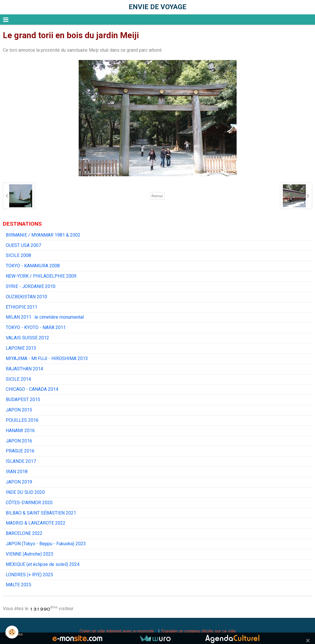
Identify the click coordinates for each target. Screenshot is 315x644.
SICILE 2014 (18, 379)
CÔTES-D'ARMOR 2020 (29, 503)
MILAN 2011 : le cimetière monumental (45, 317)
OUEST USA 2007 (23, 245)
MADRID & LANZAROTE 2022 (36, 523)
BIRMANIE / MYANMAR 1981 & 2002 (43, 235)
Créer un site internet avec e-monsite (117, 631)
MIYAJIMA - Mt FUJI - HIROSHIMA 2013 (47, 358)
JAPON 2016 (19, 441)
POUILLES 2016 (22, 420)
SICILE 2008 (18, 255)
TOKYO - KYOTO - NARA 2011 (36, 327)
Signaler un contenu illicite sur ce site (198, 631)
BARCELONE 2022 (24, 533)
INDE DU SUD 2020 (25, 492)
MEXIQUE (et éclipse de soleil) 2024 (43, 564)
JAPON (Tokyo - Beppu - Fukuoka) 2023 (46, 544)
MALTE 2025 (19, 585)
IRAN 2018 (17, 472)
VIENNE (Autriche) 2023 (30, 554)
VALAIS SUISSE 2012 (27, 338)
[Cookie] (12, 632)
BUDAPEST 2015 (23, 400)
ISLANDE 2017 (21, 461)
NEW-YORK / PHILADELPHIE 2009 (41, 276)
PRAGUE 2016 (20, 451)
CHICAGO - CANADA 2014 (32, 389)
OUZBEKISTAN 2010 (26, 297)
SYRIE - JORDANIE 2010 (31, 286)
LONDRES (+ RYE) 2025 (29, 575)
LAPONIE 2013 (21, 348)
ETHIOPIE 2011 (22, 307)
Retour (157, 196)
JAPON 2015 (19, 410)
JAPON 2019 (19, 482)
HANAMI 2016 (20, 431)
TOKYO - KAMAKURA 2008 (33, 266)
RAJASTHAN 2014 (24, 369)
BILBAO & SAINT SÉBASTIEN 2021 (41, 513)
